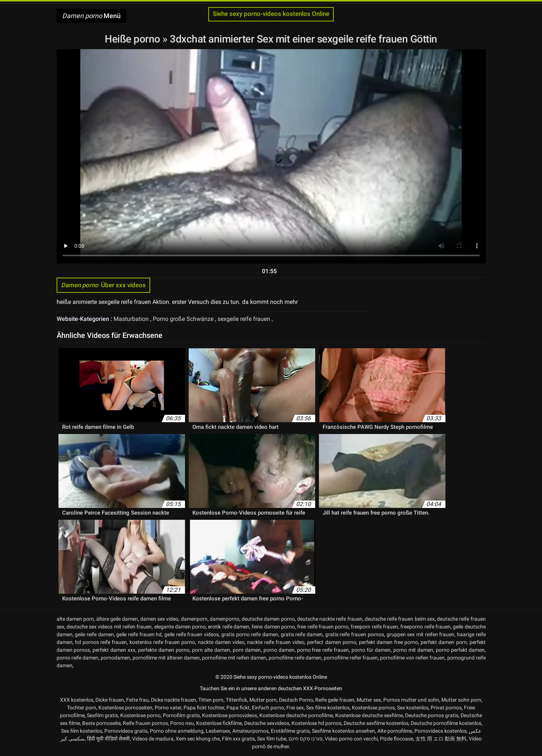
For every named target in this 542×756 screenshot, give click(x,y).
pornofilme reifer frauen (351, 658)
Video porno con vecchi (351, 739)
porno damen (279, 650)
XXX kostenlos (77, 700)
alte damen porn (75, 619)
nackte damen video (221, 642)
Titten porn (211, 700)
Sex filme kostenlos (328, 708)
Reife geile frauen (335, 700)
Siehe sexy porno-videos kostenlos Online (271, 14)
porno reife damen (78, 658)
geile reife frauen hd (139, 634)
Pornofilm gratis (181, 715)
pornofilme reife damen (295, 658)
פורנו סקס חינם (306, 739)
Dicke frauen (110, 700)
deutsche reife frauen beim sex (400, 619)
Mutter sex (369, 700)
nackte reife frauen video (276, 642)
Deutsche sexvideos (267, 723)
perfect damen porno (331, 642)
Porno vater (168, 708)
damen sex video (159, 619)
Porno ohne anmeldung (177, 731)
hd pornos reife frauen (101, 642)
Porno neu (182, 723)
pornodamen (115, 658)
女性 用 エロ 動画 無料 (441, 739)
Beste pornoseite (101, 723)
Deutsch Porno (296, 700)
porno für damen (371, 650)
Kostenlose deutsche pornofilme (296, 715)
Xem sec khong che (198, 739)
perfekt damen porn (444, 642)
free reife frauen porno (323, 627)
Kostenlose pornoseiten (125, 708)
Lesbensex (218, 731)
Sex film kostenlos (82, 731)
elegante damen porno (180, 627)
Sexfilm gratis (102, 715)
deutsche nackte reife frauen (330, 619)
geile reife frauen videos (191, 634)
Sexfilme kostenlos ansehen (344, 731)
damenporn (194, 619)
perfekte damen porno (164, 650)
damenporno (225, 619)
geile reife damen (94, 634)
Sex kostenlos (413, 708)
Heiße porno (134, 39)
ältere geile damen (117, 619)
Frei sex (295, 708)
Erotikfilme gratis (290, 731)
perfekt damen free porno (388, 642)
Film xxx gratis (238, 739)
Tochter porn (82, 708)
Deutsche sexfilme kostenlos (376, 723)
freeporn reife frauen (374, 627)
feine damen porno (273, 627)
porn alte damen (211, 650)
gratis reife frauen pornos (355, 634)
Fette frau (137, 700)
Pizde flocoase (397, 739)
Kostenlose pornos (373, 708)
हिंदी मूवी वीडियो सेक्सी (108, 739)
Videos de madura (153, 739)
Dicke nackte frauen (174, 700)
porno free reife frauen (323, 650)
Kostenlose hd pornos (317, 723)
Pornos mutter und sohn (411, 700)
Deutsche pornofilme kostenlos (446, 723)
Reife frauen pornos (145, 723)
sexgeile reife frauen (245, 319)
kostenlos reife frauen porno (162, 642)
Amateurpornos (250, 731)
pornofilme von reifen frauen (412, 658)
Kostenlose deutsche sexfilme (369, 715)
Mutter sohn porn (461, 700)
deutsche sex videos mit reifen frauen (109, 627)
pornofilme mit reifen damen (234, 658)
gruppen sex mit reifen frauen (421, 634)
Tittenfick (236, 700)
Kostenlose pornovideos (230, 715)
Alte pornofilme (395, 731)
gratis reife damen (302, 634)
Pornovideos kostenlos (440, 731)
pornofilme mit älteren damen (166, 658)
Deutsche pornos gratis (432, 715)
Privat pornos (446, 708)
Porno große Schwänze (184, 319)
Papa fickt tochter (204, 708)
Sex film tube (272, 739)
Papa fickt (238, 708)
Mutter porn (263, 700)
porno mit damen (413, 650)
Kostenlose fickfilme (219, 723)
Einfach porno (268, 708)
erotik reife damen (229, 627)
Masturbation (132, 319)
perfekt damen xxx (114, 650)
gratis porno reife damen (250, 634)
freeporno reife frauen (425, 627)
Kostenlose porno (140, 715)
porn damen (247, 650)
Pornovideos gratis (126, 731)
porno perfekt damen (460, 650)
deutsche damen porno (268, 619)
